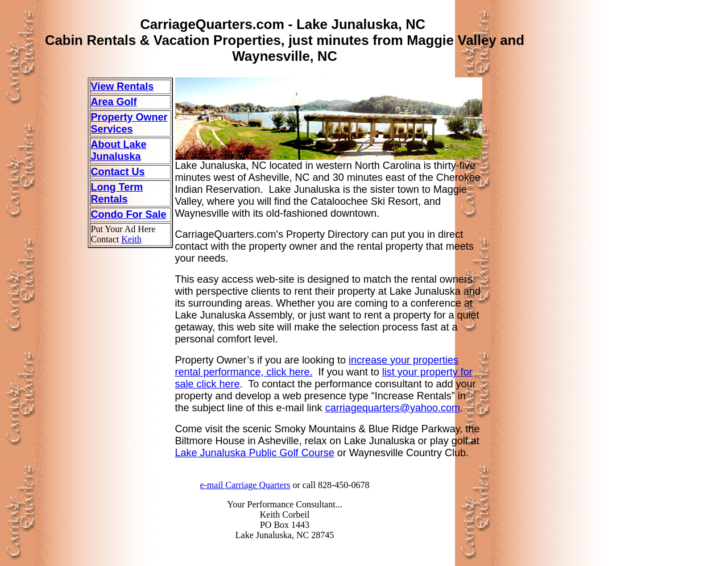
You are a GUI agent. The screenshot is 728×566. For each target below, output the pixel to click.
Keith (131, 239)
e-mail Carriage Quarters (245, 485)
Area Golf (114, 102)
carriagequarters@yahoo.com (393, 408)
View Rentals (123, 86)
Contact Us (118, 172)
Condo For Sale (129, 214)
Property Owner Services (129, 123)
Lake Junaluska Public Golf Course (255, 453)
